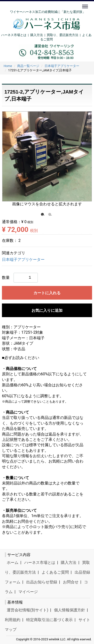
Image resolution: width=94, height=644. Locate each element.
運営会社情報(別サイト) (27, 610)
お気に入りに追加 (47, 310)
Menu (86, 4)
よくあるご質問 (55, 572)
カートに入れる (47, 293)
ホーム (13, 563)
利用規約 (13, 620)
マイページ (28, 592)
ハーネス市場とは (14, 35)
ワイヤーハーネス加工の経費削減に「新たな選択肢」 (48, 12)
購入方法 (37, 35)
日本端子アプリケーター (23, 260)
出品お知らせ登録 (42, 582)
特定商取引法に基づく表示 (49, 620)
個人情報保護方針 (70, 610)
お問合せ (71, 582)
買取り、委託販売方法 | (64, 35)
